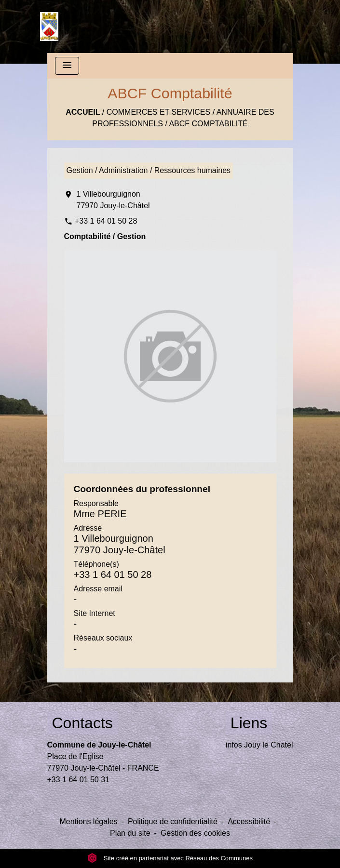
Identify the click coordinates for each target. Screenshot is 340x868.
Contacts (82, 723)
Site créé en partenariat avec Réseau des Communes (170, 858)
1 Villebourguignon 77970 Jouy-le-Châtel (113, 200)
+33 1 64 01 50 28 (106, 221)
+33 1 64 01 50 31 (78, 780)
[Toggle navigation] (67, 66)
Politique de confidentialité (173, 821)
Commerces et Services (158, 112)
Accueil (83, 112)
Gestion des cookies (195, 833)
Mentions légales (89, 821)
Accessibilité (249, 821)
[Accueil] (49, 27)
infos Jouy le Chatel (259, 745)
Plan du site (130, 833)
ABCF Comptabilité (208, 124)
